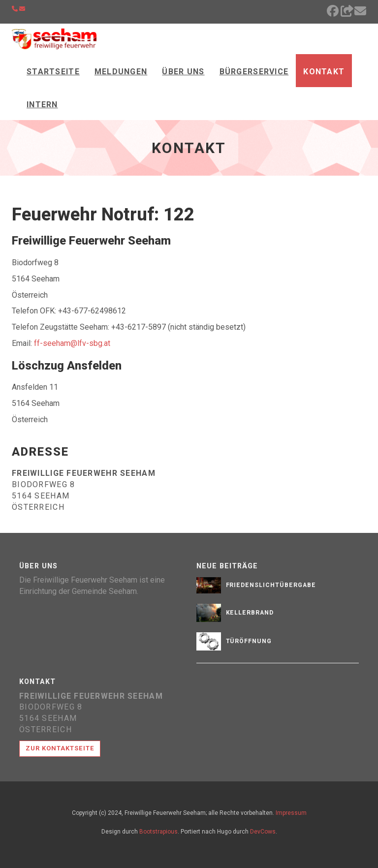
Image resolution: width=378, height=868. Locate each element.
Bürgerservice (254, 72)
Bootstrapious (158, 832)
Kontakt (324, 72)
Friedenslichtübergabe (271, 585)
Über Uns (183, 72)
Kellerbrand (250, 613)
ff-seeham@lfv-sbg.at (72, 343)
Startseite (53, 72)
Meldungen (121, 72)
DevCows (263, 832)
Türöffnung (249, 641)
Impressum (291, 813)
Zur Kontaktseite (60, 748)
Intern (42, 105)
